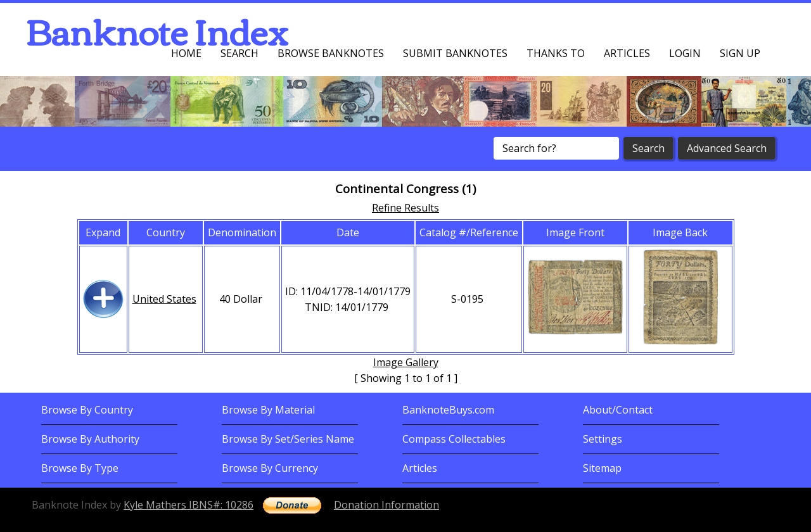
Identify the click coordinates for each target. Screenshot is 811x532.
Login (685, 53)
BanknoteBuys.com (448, 410)
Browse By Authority (90, 439)
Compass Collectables (454, 439)
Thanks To (556, 53)
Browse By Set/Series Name (288, 439)
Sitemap (602, 468)
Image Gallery (406, 362)
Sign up (740, 53)
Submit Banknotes (455, 53)
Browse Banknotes (331, 53)
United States (164, 299)
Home (186, 53)
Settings (603, 439)
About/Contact (618, 410)
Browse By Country (87, 410)
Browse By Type (80, 468)
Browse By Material (268, 410)
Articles (627, 53)
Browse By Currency (270, 468)
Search (239, 53)
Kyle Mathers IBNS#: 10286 (188, 505)
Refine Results (405, 208)
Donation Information (386, 505)
